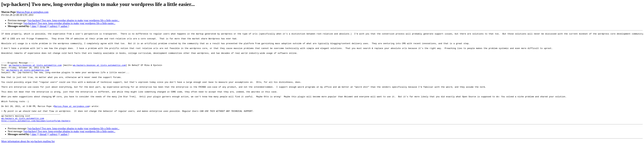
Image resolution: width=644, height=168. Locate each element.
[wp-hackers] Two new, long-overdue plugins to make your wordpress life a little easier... (73, 20)
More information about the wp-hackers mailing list (28, 159)
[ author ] (64, 26)
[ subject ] (54, 26)
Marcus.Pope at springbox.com (32, 12)
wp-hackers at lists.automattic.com (28, 78)
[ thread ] (43, 26)
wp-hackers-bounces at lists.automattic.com (35, 72)
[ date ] (34, 26)
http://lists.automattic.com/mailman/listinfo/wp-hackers (36, 139)
